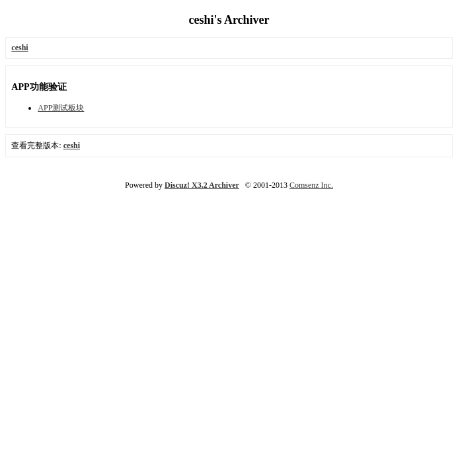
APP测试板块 (61, 108)
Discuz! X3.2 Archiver (202, 185)
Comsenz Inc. (311, 185)
